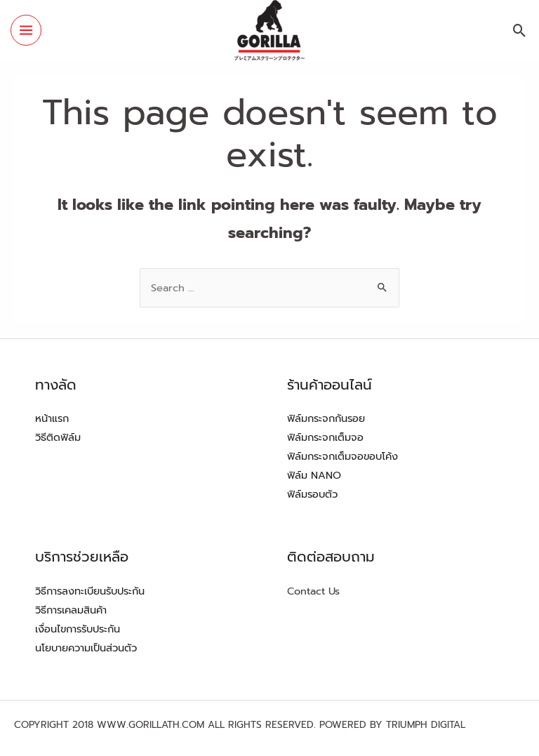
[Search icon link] (520, 31)
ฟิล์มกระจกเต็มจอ (325, 437)
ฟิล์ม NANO (314, 475)
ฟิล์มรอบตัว (312, 494)
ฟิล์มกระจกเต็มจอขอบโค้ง (342, 456)
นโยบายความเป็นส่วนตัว (86, 648)
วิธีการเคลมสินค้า (71, 610)
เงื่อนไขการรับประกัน (78, 629)
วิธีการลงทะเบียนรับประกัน (90, 591)
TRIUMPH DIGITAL (426, 725)
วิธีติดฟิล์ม (58, 437)
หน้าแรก (52, 418)
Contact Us (313, 591)
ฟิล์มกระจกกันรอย (326, 418)
